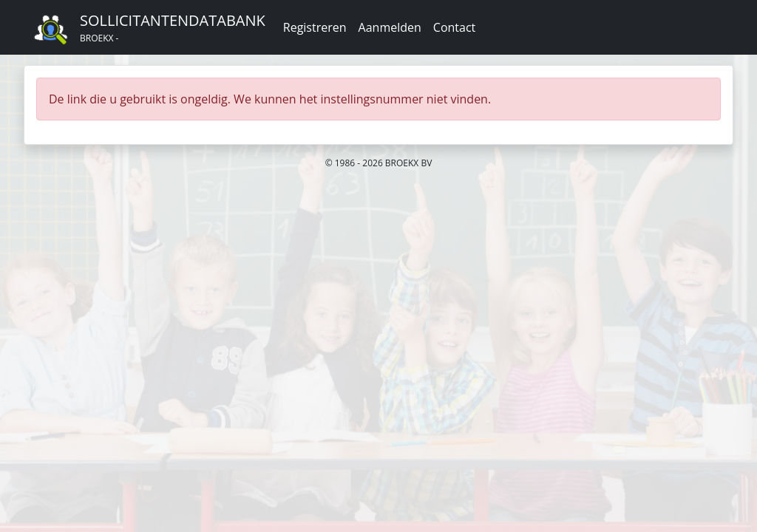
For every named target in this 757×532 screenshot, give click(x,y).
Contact (454, 27)
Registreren (315, 27)
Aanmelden (390, 27)
